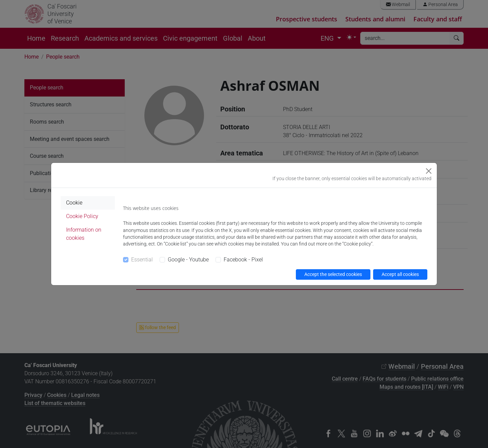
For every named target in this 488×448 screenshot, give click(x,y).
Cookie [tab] (74, 203)
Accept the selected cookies (333, 274)
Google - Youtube (188, 260)
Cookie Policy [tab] (82, 216)
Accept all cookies (400, 274)
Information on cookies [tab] (84, 234)
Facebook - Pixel (243, 260)
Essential (142, 260)
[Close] (429, 171)
